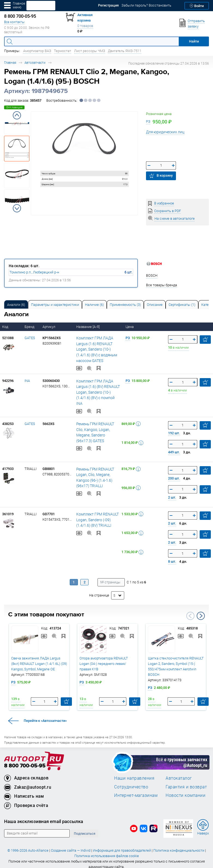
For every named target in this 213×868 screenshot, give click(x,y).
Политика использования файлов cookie (107, 850)
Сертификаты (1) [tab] (182, 305)
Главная (10, 63)
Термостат (63, 51)
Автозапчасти (35, 63)
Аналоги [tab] (16, 305)
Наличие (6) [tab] (94, 305)
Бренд (30, 327)
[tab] (16, 304)
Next (17, 208)
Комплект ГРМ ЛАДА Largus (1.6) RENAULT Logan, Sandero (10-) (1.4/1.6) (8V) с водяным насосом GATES (99, 349)
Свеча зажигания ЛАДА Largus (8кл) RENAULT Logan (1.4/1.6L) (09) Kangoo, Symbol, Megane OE (39, 658)
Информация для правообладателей (122, 845)
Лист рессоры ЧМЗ (90, 51)
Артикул (49, 327)
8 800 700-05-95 (25, 760)
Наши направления (134, 773)
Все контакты (14, 22)
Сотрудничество (131, 781)
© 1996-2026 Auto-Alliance (28, 845)
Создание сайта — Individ (71, 845)
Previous (17, 115)
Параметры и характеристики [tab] (55, 305)
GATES (30, 338)
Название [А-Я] (88, 327)
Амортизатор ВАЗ (37, 51)
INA (27, 381)
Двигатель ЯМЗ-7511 (125, 51)
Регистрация (108, 5)
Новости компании (185, 790)
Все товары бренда (162, 285)
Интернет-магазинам (136, 790)
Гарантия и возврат (186, 781)
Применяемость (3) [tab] (125, 305)
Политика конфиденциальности (179, 845)
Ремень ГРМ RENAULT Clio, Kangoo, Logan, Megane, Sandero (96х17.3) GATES (98, 424)
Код (6, 327)
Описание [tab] (155, 305)
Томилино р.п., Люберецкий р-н (34, 272)
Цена (130, 327)
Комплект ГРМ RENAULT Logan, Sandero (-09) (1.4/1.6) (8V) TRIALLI (96, 514)
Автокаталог (179, 773)
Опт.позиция (14, 107)
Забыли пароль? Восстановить (146, 5)
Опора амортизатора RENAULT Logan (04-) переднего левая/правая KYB (104, 658)
